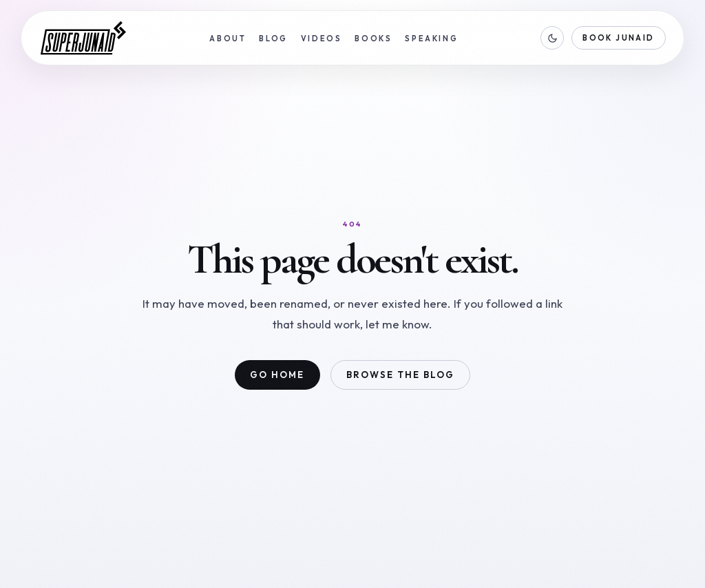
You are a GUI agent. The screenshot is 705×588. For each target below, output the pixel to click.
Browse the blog (400, 375)
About (228, 39)
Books (373, 39)
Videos (322, 39)
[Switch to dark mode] (552, 38)
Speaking (431, 39)
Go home (277, 375)
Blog (273, 39)
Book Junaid (619, 38)
